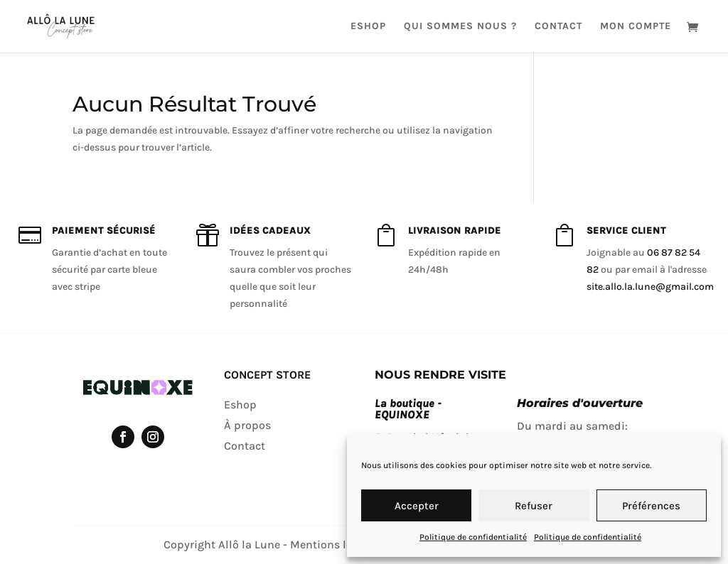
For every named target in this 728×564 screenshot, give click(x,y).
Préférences (651, 506)
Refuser (534, 506)
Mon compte (636, 27)
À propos (247, 425)
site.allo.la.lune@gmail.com (650, 287)
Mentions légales (335, 544)
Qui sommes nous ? (460, 27)
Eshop (368, 27)
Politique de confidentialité (473, 537)
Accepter (417, 506)
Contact (558, 27)
